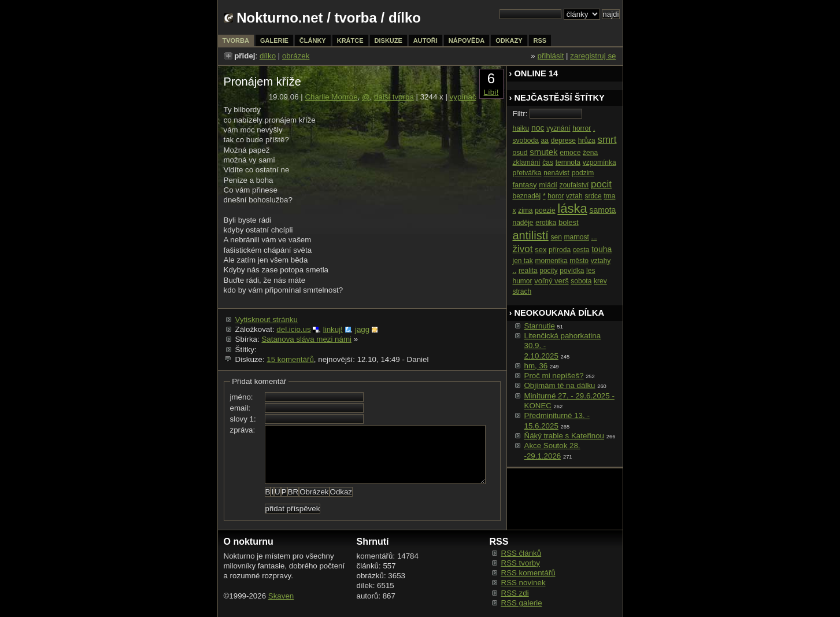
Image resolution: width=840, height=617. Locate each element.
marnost (577, 237)
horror (582, 128)
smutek (543, 152)
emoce (570, 153)
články (313, 40)
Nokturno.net (280, 18)
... (594, 237)
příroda (560, 250)
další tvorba (394, 97)
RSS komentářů (528, 573)
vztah (574, 196)
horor (556, 196)
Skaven (281, 596)
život (523, 249)
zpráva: (243, 430)
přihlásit (550, 56)
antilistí (531, 235)
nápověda (467, 40)
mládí (548, 185)
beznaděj (527, 196)
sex (541, 250)
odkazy (509, 40)
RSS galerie (522, 603)
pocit (601, 184)
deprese (563, 141)
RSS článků (521, 553)
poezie (545, 210)
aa (545, 141)
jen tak (523, 261)
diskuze (388, 40)
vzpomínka (600, 162)
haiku (521, 128)
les (591, 271)
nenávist (556, 173)
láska (572, 208)
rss (540, 40)
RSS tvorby (521, 563)
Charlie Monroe (331, 97)
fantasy (525, 185)
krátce (350, 40)
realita (528, 271)
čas (548, 162)
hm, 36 (536, 366)
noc (538, 128)
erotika (546, 223)
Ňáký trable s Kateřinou (565, 436)
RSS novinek (523, 583)
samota (602, 210)
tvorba (356, 18)
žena (590, 153)
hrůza (587, 141)
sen (556, 237)
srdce (593, 196)
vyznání (558, 128)
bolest (569, 222)
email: (240, 408)
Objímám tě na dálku (560, 385)
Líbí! (491, 92)
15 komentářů (290, 359)
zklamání (527, 162)
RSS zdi (515, 593)
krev (600, 281)
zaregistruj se (593, 56)
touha (602, 249)
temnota (568, 162)
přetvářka (527, 173)
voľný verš (551, 281)
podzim (583, 173)
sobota (581, 281)
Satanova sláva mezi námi (306, 339)
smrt (607, 140)
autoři (425, 40)
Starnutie (540, 326)
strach (522, 291)
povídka (572, 271)
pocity (548, 271)
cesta (581, 250)
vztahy (601, 261)
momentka (552, 261)
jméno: (242, 397)
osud (520, 153)
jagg (362, 329)
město (579, 261)
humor (523, 281)
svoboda (526, 141)
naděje (523, 223)
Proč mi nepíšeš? (554, 376)
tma (609, 196)
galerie (274, 40)
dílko (268, 56)
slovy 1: (243, 419)
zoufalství (574, 185)
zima (525, 210)
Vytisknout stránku (267, 319)
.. (515, 271)
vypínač (463, 97)
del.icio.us (293, 329)
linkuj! (333, 329)
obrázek (296, 56)
